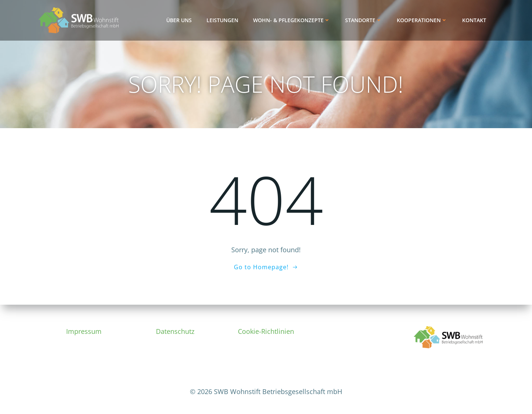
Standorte (364, 20)
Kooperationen (422, 20)
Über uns (179, 20)
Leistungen (222, 20)
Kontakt (474, 20)
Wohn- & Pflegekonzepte (292, 20)
